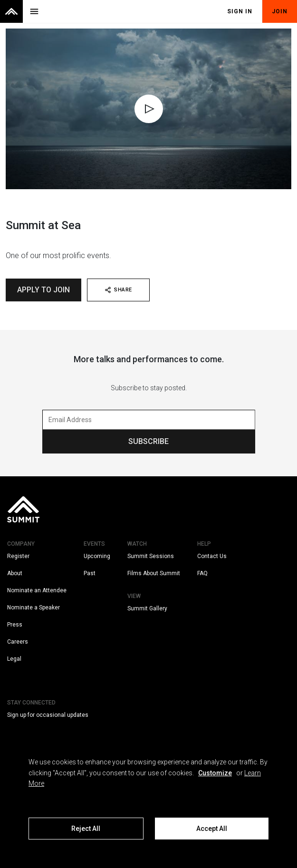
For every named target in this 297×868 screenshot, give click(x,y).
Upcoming (97, 556)
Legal (14, 659)
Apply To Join (43, 290)
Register (18, 556)
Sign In (240, 11)
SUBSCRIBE (148, 441)
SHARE (118, 290)
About (15, 573)
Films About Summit (154, 573)
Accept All (212, 829)
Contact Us (212, 556)
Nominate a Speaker (34, 608)
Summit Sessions (151, 556)
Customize (215, 773)
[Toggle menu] (34, 11)
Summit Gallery (147, 608)
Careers (18, 642)
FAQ (202, 573)
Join (280, 11)
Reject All (86, 829)
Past (90, 573)
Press (15, 625)
